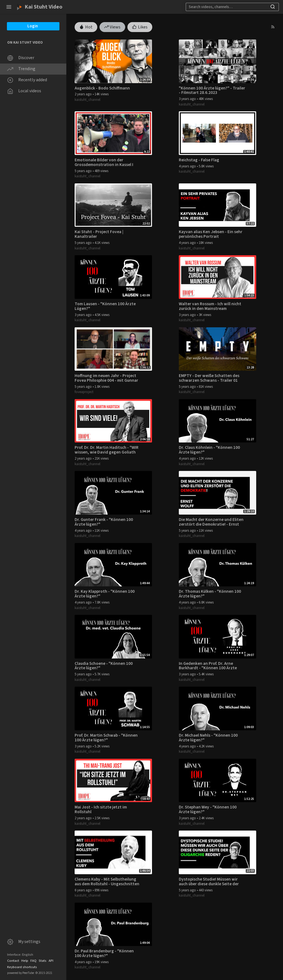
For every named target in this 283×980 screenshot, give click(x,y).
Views (112, 27)
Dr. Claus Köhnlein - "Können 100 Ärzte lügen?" (209, 450)
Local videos (24, 91)
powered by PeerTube (21, 973)
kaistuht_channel (87, 100)
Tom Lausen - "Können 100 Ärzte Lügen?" (105, 306)
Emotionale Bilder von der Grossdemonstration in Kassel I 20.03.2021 (104, 162)
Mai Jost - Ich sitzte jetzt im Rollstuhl (101, 810)
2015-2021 (44, 973)
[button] (9, 7)
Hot (86, 27)
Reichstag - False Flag (199, 160)
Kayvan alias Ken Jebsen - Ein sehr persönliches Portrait (211, 234)
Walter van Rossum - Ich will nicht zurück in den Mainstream (210, 306)
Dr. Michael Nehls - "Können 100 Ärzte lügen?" (208, 738)
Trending (21, 69)
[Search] (227, 7)
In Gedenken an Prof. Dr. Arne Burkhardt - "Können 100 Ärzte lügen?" (208, 666)
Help (25, 961)
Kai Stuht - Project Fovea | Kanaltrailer (99, 234)
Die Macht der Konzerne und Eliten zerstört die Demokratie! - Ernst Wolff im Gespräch (211, 522)
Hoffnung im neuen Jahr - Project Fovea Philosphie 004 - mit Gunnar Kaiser (106, 378)
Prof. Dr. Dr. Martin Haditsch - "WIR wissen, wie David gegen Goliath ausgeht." (107, 450)
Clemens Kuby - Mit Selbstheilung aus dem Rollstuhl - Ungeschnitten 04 (107, 882)
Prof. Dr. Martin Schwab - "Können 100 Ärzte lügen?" (106, 738)
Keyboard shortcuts (22, 967)
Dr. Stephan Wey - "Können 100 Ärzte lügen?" (208, 810)
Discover (21, 58)
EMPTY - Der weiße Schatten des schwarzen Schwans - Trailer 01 (209, 378)
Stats (43, 961)
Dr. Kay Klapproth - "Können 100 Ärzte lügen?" (105, 594)
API (51, 961)
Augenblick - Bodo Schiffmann (102, 88)
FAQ (33, 961)
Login (33, 26)
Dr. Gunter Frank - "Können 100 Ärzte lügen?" (104, 522)
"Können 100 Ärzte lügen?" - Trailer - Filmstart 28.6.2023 (212, 91)
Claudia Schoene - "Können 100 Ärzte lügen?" (104, 666)
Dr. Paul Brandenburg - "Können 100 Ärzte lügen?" (104, 953)
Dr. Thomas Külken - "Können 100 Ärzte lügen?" (210, 594)
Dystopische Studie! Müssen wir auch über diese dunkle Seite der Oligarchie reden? (209, 882)
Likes (140, 27)
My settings (24, 942)
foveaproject (84, 392)
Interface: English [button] (20, 955)
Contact (13, 961)
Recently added (27, 80)
